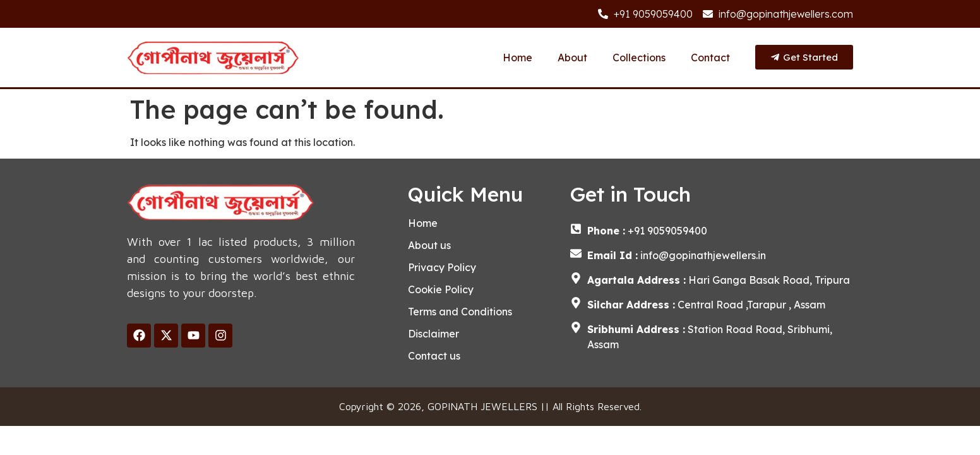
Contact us (434, 356)
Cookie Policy (441, 289)
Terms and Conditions (460, 312)
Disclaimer (433, 334)
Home (517, 58)
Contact (710, 58)
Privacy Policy (442, 267)
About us (429, 245)
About (572, 58)
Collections (639, 58)
